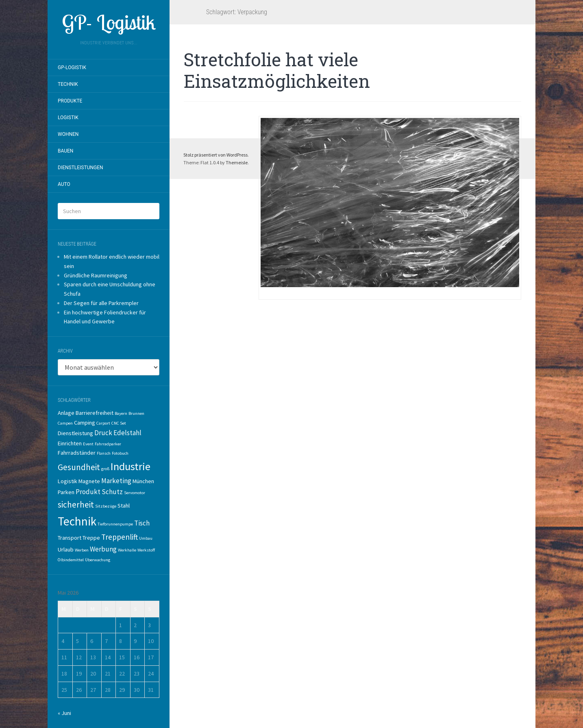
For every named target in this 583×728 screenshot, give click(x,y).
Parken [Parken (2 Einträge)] (66, 492)
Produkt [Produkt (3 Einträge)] (88, 492)
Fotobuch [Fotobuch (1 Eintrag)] (120, 453)
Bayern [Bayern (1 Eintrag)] (121, 413)
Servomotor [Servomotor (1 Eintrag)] (135, 493)
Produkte (70, 101)
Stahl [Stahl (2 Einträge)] (124, 506)
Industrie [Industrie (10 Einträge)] (131, 466)
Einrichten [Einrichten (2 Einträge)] (70, 443)
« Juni (64, 713)
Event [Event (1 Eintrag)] (88, 444)
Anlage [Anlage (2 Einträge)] (66, 413)
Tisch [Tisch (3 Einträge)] (142, 523)
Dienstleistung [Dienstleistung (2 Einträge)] (75, 433)
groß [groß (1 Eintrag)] (105, 469)
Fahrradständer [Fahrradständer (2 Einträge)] (77, 453)
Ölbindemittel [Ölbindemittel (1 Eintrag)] (71, 560)
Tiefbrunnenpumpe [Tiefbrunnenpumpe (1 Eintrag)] (115, 524)
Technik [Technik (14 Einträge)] (77, 521)
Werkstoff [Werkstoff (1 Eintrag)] (146, 550)
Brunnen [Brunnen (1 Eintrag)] (136, 413)
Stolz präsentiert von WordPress (215, 155)
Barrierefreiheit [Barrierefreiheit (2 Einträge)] (95, 413)
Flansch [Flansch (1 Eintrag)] (104, 453)
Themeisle (237, 162)
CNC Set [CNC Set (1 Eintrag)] (119, 423)
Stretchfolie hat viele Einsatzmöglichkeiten (277, 70)
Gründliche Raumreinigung (96, 275)
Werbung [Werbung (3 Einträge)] (103, 549)
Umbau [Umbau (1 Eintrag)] (146, 538)
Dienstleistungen (80, 168)
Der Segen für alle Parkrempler (101, 303)
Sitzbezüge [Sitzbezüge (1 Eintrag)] (106, 506)
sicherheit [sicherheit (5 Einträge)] (76, 505)
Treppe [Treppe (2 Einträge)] (91, 538)
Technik (68, 84)
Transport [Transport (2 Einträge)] (70, 538)
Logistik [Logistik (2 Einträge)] (67, 481)
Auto (64, 184)
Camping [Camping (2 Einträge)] (85, 423)
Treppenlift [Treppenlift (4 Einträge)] (120, 537)
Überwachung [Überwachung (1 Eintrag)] (98, 560)
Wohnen (68, 134)
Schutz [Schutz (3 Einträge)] (112, 492)
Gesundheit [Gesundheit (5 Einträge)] (79, 467)
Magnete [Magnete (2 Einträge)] (89, 481)
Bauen (65, 151)
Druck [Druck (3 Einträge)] (103, 433)
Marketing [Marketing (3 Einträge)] (116, 481)
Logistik (68, 118)
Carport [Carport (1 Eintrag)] (103, 423)
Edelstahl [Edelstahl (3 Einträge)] (127, 433)
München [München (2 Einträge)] (143, 481)
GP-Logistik (72, 68)
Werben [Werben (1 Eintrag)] (82, 550)
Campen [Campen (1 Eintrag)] (65, 423)
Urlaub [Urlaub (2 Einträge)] (66, 549)
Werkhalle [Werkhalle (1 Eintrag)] (127, 550)
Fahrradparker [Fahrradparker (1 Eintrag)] (108, 444)
